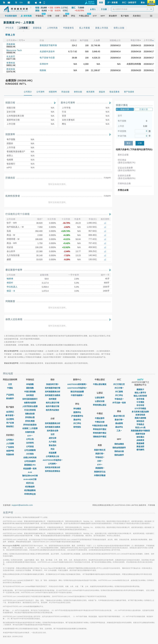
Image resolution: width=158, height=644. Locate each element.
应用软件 (44, 64)
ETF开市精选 (140, 408)
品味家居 (140, 440)
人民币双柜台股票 (30, 406)
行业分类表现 (30, 410)
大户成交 (53, 442)
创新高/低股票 (30, 403)
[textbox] (132, 9)
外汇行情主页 (119, 384)
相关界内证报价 (52, 410)
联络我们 (10, 426)
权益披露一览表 (30, 469)
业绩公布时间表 (30, 457)
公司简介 (10, 440)
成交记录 (53, 438)
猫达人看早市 (140, 393)
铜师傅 (10, 279)
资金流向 (53, 445)
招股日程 (10, 103)
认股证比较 (100, 401)
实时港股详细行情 (53, 388)
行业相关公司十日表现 (18, 214)
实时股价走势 (53, 431)
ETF (30, 436)
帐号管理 (10, 415)
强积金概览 (119, 444)
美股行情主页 (100, 450)
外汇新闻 (119, 392)
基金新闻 (119, 423)
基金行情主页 (119, 416)
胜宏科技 (11, 69)
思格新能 (11, 44)
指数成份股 (30, 414)
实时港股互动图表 (53, 395)
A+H (30, 472)
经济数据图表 (30, 490)
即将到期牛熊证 (100, 433)
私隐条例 (10, 454)
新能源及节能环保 (48, 45)
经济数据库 (30, 487)
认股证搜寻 (100, 398)
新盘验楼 (140, 443)
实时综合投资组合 (53, 471)
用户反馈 (10, 423)
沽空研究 (30, 443)
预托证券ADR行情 (30, 476)
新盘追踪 (140, 446)
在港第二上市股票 (30, 428)
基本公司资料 (68, 103)
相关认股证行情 (52, 403)
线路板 (43, 70)
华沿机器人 (12, 287)
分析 (100, 461)
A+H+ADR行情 (30, 479)
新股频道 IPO (30, 465)
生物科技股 (30, 432)
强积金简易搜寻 (119, 448)
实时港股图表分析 (53, 392)
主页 (10, 384)
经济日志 (30, 483)
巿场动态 (119, 399)
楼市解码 (140, 450)
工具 (119, 431)
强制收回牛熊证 (100, 437)
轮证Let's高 (140, 427)
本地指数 (30, 384)
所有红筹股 (30, 421)
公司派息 (30, 446)
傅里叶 (10, 283)
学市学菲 (140, 405)
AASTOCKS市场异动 (53, 460)
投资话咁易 (140, 415)
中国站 (10, 388)
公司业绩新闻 (30, 450)
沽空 (53, 434)
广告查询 (10, 447)
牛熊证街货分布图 (100, 426)
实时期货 (30, 395)
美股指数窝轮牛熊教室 (140, 431)
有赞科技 (11, 63)
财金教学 (10, 398)
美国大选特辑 (140, 418)
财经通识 (140, 437)
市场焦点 (140, 424)
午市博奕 (140, 402)
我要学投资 (140, 434)
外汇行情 (119, 388)
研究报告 (77, 427)
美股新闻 (100, 468)
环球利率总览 (30, 494)
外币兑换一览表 (119, 403)
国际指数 (30, 388)
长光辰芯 (11, 56)
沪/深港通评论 (77, 416)
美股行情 (100, 454)
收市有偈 (140, 399)
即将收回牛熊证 (100, 429)
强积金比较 (119, 451)
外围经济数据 (100, 475)
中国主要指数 (30, 392)
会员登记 (10, 412)
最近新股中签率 (14, 270)
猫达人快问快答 (140, 396)
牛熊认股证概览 (100, 384)
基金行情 (119, 420)
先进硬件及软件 (47, 52)
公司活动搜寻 (30, 461)
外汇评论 (77, 423)
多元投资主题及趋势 (140, 412)
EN (21, 2)
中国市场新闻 (77, 395)
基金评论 (77, 420)
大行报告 (30, 454)
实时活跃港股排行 (30, 399)
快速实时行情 (53, 384)
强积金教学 (119, 455)
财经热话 (140, 421)
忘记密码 (10, 419)
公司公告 (30, 439)
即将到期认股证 (100, 405)
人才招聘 (10, 443)
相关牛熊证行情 (52, 406)
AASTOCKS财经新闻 (77, 384)
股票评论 (77, 412)
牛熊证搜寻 (100, 418)
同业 (53, 449)
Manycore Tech (14, 50)
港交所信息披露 (77, 392)
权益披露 (53, 453)
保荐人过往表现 (14, 319)
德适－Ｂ (11, 291)
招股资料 (10, 134)
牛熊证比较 (100, 422)
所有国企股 (30, 417)
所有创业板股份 (30, 425)
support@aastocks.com (22, 505)
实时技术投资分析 (53, 467)
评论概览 (77, 409)
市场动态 (100, 457)
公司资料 (53, 464)
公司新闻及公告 (52, 456)
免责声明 (10, 451)
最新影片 (140, 389)
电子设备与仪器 (47, 58)
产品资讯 (10, 395)
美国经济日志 (100, 472)
